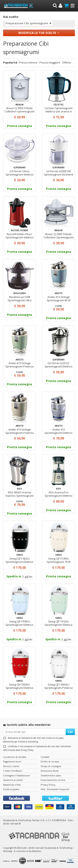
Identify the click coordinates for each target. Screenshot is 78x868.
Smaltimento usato (51, 775)
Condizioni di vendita (15, 757)
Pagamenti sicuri (12, 761)
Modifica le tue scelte (37, 33)
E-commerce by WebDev (28, 851)
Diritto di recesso (50, 761)
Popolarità (10, 63)
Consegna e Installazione (17, 775)
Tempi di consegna (51, 766)
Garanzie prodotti (13, 780)
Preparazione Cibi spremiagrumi (27, 23)
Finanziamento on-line (53, 780)
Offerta (66, 63)
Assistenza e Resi (12, 785)
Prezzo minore (28, 63)
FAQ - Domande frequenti (55, 789)
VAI (70, 732)
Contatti (45, 757)
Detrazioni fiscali (50, 771)
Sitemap (8, 851)
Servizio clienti (11, 766)
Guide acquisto (11, 789)
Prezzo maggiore (50, 63)
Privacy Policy (27, 750)
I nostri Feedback (12, 771)
